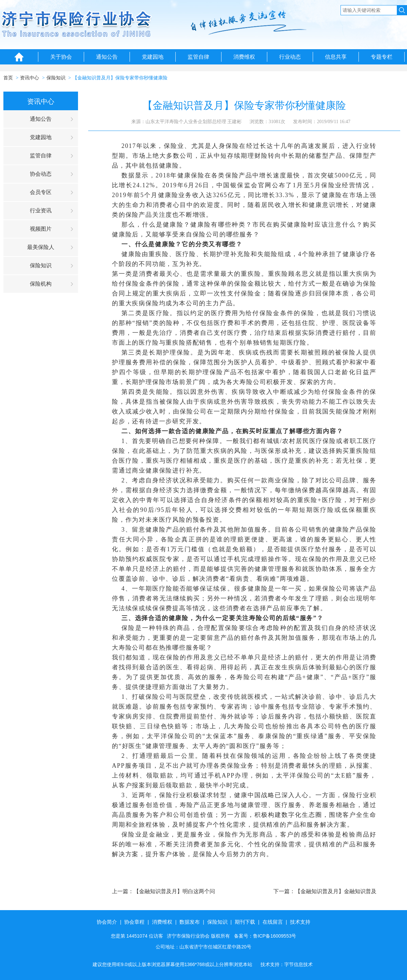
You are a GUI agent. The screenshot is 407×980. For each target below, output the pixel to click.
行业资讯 (41, 210)
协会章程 (134, 922)
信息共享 (336, 57)
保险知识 (56, 78)
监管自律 (198, 57)
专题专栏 (382, 57)
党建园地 (153, 57)
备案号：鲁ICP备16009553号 (265, 936)
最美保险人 (41, 247)
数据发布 (190, 922)
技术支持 (300, 922)
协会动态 (41, 174)
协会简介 (107, 922)
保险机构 (41, 284)
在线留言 (273, 922)
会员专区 (41, 192)
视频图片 (41, 229)
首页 (8, 78)
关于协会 (61, 57)
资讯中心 (30, 78)
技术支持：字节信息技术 (287, 964)
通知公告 (107, 57)
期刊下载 (245, 922)
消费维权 (244, 57)
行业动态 (290, 57)
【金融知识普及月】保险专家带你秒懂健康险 (120, 78)
